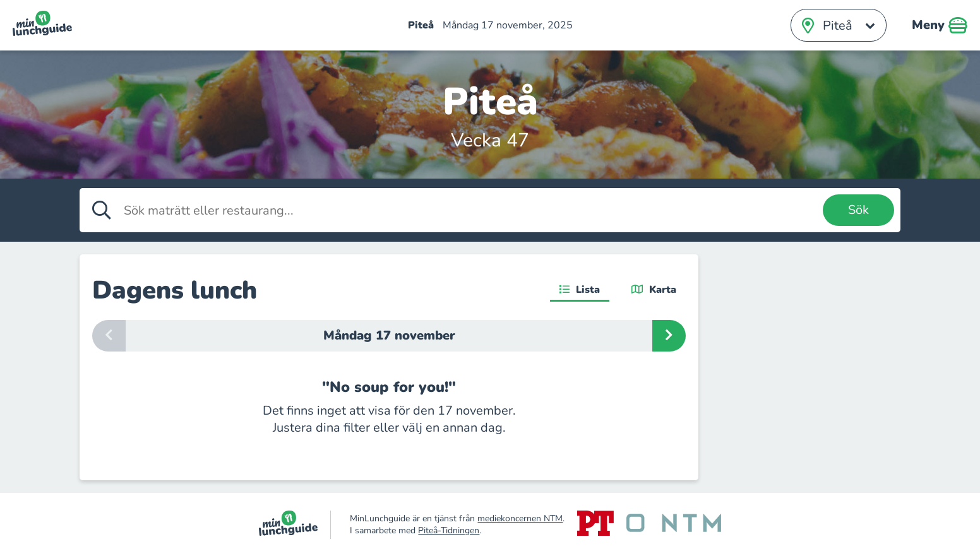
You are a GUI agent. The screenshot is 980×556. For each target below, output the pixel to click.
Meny (940, 25)
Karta (654, 290)
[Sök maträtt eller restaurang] (470, 210)
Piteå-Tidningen (449, 530)
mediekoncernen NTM (520, 518)
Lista (580, 290)
